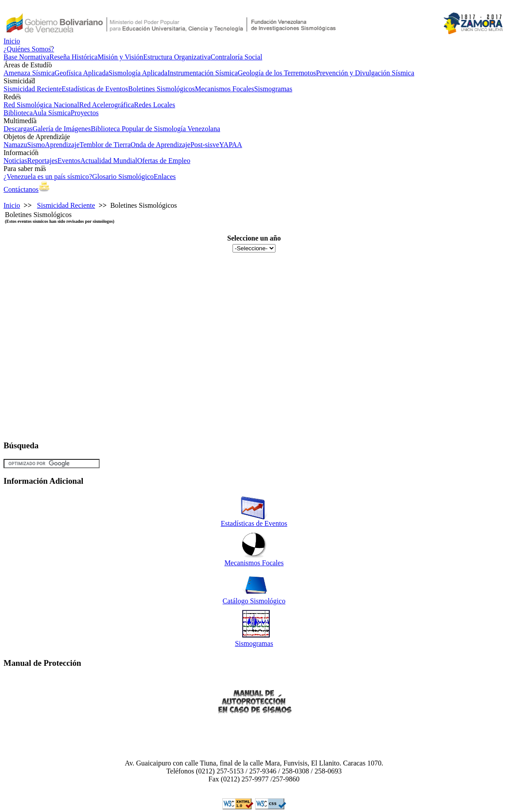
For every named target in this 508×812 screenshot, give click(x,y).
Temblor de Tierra (105, 145)
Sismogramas (273, 89)
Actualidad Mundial (109, 161)
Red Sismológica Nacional (41, 105)
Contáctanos (21, 189)
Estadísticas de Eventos (95, 89)
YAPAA (231, 145)
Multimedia (20, 121)
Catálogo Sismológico (254, 601)
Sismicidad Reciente (33, 89)
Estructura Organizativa (177, 57)
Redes (12, 97)
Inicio (12, 41)
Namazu (15, 145)
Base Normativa (27, 57)
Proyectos (85, 113)
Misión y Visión (120, 57)
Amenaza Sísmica (29, 73)
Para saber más (25, 169)
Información (21, 153)
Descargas (18, 129)
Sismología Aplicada (138, 73)
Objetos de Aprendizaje (37, 137)
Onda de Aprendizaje (161, 145)
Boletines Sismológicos (161, 89)
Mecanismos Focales (225, 89)
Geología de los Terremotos (277, 73)
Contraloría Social (236, 57)
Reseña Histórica (74, 57)
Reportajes (42, 161)
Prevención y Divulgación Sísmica (365, 73)
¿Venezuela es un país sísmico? (48, 177)
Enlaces (165, 177)
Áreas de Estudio (28, 65)
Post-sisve (205, 145)
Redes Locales (155, 105)
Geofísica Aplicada (81, 73)
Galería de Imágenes (61, 129)
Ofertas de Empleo (164, 161)
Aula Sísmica (52, 113)
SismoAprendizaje (53, 145)
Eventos (69, 161)
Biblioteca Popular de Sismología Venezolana (155, 129)
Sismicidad (19, 81)
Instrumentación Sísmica (203, 73)
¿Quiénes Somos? (29, 49)
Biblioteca (18, 113)
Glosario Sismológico (123, 177)
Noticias (15, 161)
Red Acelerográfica (107, 105)
